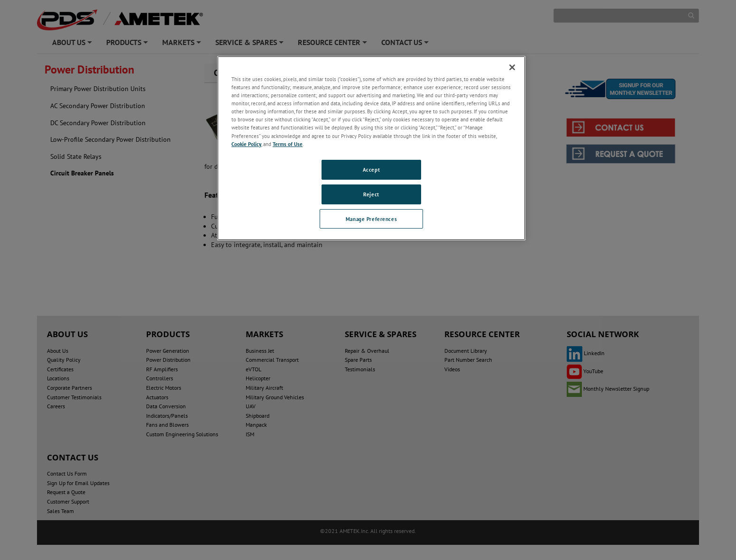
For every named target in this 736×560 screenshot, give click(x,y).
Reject (371, 194)
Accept (371, 170)
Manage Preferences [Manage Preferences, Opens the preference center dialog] (371, 219)
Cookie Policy (246, 144)
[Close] (512, 67)
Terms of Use (288, 144)
